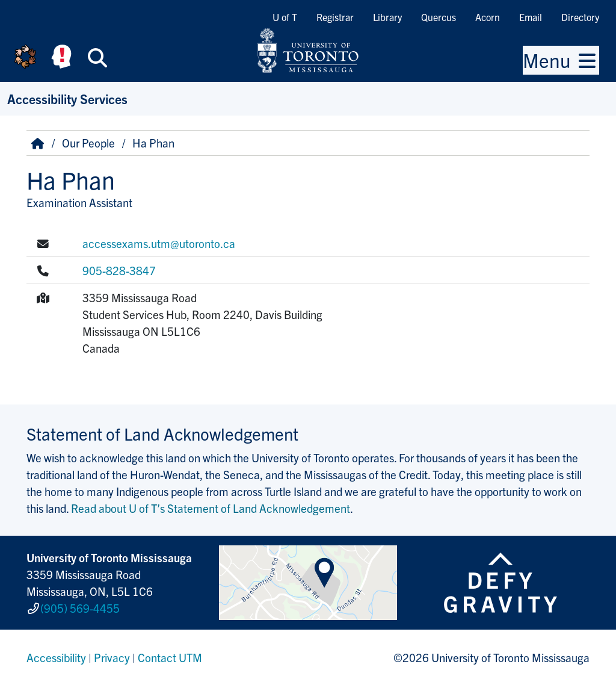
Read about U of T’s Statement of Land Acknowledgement (211, 508)
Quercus (439, 17)
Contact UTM (170, 657)
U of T (285, 17)
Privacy (112, 657)
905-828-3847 (119, 270)
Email (531, 17)
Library (387, 17)
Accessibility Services (67, 98)
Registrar (335, 17)
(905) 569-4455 (80, 608)
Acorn (488, 17)
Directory (580, 17)
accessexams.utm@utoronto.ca (159, 243)
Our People (88, 143)
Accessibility (56, 657)
